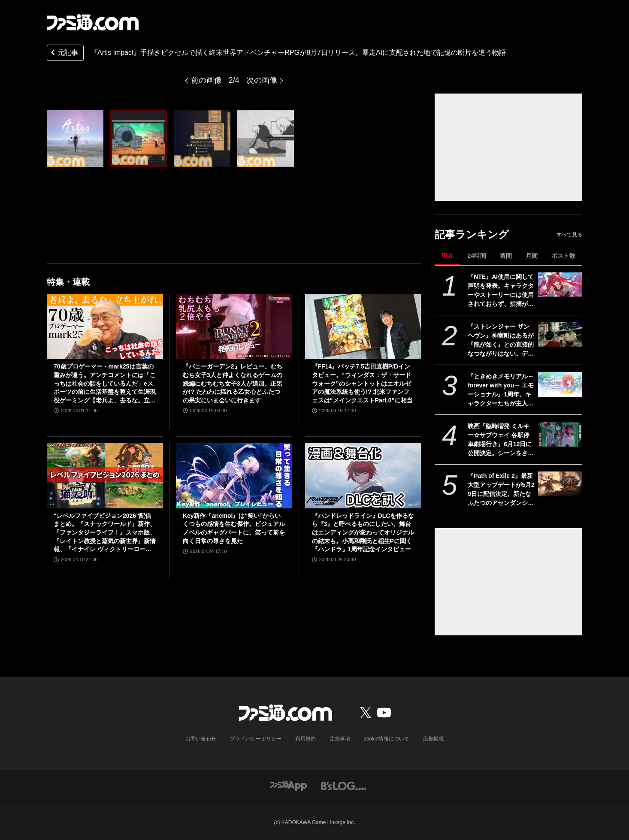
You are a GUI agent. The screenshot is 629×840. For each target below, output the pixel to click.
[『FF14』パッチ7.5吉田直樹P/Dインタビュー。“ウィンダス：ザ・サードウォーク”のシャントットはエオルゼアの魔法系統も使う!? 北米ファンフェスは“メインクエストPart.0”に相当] (363, 326)
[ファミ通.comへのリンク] (93, 22)
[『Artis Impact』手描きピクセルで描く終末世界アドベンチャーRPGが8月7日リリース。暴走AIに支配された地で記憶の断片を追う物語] (75, 139)
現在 (448, 256)
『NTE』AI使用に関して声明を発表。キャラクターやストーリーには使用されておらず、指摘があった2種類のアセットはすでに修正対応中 (501, 291)
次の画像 (262, 80)
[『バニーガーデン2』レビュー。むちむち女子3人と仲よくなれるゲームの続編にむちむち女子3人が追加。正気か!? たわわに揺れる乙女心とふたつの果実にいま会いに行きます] (234, 326)
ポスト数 (563, 256)
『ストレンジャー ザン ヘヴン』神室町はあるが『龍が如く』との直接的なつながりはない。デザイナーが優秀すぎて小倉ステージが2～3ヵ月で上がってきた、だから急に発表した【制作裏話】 (501, 341)
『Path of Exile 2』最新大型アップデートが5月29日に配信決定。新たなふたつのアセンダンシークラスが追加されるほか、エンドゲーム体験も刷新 (501, 490)
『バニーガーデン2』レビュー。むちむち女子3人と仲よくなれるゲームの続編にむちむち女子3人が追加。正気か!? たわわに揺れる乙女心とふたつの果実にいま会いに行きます (233, 383)
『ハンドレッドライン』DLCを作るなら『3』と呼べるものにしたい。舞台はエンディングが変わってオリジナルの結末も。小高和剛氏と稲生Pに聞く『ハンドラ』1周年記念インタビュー (363, 532)
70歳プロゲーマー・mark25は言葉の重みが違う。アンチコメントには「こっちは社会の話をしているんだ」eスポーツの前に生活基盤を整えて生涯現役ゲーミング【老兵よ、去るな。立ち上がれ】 (105, 384)
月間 (532, 256)
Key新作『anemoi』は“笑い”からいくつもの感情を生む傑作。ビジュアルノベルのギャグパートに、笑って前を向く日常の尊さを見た (234, 528)
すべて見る (569, 235)
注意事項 (340, 739)
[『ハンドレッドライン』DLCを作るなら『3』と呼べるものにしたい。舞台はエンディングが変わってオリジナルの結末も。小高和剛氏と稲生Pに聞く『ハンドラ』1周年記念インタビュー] (363, 475)
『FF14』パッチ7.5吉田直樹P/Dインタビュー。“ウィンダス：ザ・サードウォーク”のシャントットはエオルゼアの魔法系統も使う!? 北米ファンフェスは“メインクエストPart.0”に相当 (362, 383)
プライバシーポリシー (256, 739)
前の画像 (206, 80)
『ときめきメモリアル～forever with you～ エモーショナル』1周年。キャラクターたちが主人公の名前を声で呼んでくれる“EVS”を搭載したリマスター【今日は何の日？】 (501, 390)
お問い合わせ (201, 739)
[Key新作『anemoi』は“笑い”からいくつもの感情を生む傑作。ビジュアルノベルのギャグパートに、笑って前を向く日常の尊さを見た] (234, 475)
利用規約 (305, 739)
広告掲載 (433, 739)
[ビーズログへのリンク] (343, 785)
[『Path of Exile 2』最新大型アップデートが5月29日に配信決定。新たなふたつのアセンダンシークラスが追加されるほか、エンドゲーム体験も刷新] (560, 484)
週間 (506, 256)
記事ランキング (472, 234)
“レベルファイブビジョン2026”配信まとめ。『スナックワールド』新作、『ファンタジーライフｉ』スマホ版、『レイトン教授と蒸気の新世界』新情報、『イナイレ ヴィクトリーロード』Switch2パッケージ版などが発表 (105, 533)
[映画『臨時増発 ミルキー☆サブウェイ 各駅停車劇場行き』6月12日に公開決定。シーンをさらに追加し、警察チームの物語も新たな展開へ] (560, 434)
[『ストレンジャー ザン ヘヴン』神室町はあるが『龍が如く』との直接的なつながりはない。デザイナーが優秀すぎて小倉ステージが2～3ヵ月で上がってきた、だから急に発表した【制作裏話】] (560, 335)
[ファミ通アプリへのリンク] (288, 785)
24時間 (477, 256)
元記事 (64, 53)
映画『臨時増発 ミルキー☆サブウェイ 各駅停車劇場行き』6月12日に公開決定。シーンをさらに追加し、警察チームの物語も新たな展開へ (501, 440)
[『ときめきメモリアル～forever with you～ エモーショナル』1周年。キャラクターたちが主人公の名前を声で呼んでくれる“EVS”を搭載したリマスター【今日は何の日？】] (560, 384)
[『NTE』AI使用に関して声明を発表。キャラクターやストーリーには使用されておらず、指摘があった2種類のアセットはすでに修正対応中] (560, 285)
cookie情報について (387, 739)
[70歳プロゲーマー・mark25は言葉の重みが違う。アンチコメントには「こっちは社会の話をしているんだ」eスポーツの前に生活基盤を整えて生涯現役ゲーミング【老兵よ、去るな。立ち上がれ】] (105, 326)
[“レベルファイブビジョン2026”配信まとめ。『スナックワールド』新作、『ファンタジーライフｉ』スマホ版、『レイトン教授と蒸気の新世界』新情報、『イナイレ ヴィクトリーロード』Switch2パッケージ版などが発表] (105, 475)
